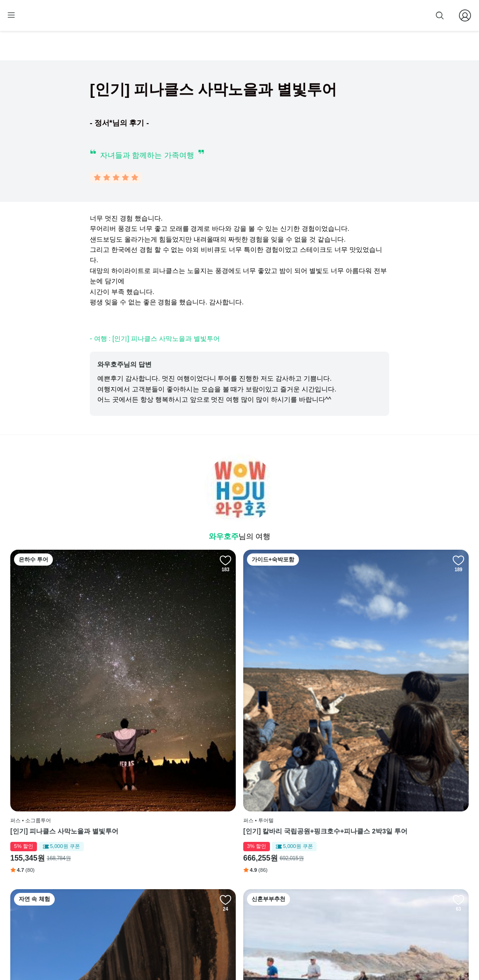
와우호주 (224, 538)
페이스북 (292, 833)
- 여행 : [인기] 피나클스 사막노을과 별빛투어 (155, 340)
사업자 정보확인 (383, 946)
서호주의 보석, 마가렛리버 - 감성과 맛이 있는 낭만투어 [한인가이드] (411, 702)
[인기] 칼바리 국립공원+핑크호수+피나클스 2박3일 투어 (180, 702)
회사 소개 (215, 833)
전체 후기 (293, 876)
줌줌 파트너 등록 (374, 15)
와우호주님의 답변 (124, 366)
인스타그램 (295, 847)
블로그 (292, 862)
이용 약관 (215, 862)
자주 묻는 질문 (222, 918)
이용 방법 (215, 847)
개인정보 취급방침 (227, 876)
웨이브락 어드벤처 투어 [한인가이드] (297, 698)
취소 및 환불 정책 (225, 890)
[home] (28, 19)
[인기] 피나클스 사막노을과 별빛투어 (64, 698)
